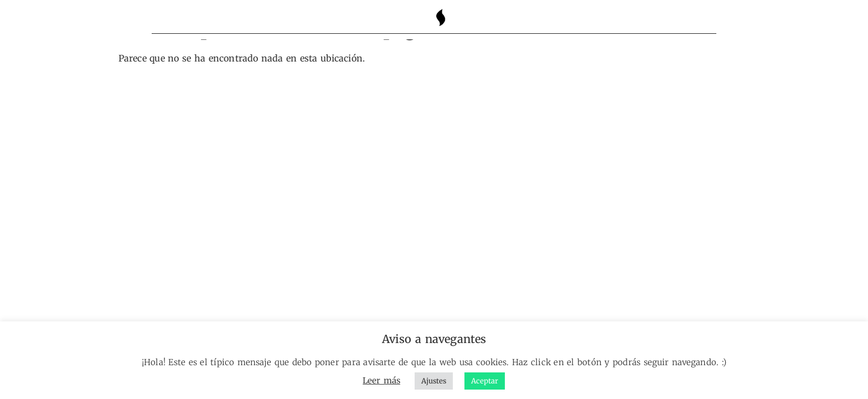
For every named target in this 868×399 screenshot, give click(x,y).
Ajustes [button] (434, 381)
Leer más (381, 380)
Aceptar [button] (485, 381)
